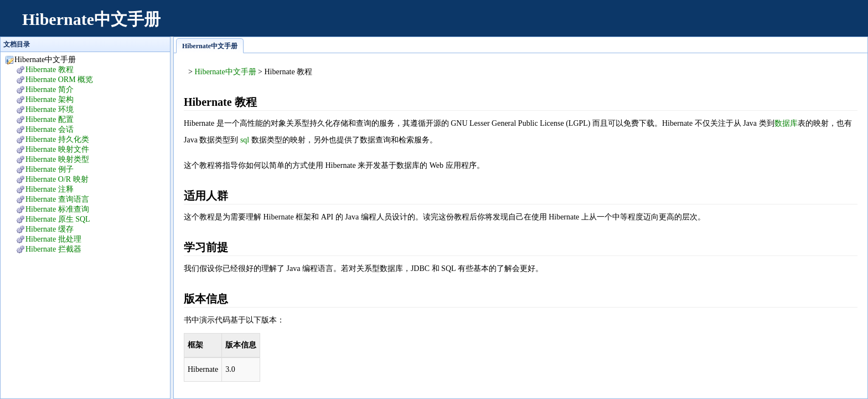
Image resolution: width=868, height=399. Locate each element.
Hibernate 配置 (50, 119)
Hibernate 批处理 (53, 239)
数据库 (786, 123)
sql (245, 140)
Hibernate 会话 (50, 129)
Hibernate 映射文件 (57, 149)
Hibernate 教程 (50, 70)
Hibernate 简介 (50, 89)
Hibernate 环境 (50, 109)
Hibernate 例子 (50, 169)
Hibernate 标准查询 (57, 209)
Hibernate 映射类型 (57, 159)
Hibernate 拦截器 (53, 249)
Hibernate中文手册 (91, 19)
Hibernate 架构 (50, 99)
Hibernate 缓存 (50, 229)
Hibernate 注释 (50, 189)
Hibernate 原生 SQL (58, 219)
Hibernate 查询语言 (57, 199)
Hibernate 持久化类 (57, 139)
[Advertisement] (655, 25)
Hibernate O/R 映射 (57, 179)
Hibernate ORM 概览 (59, 80)
